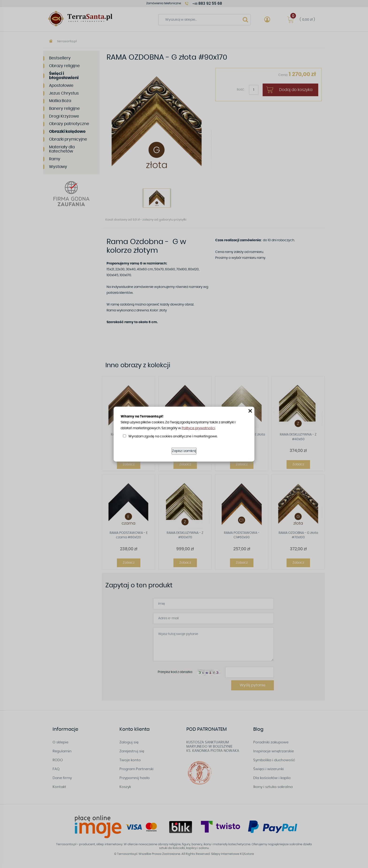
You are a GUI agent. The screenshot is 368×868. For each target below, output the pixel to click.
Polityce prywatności (198, 428)
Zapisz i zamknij (184, 451)
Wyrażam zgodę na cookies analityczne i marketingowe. (173, 436)
